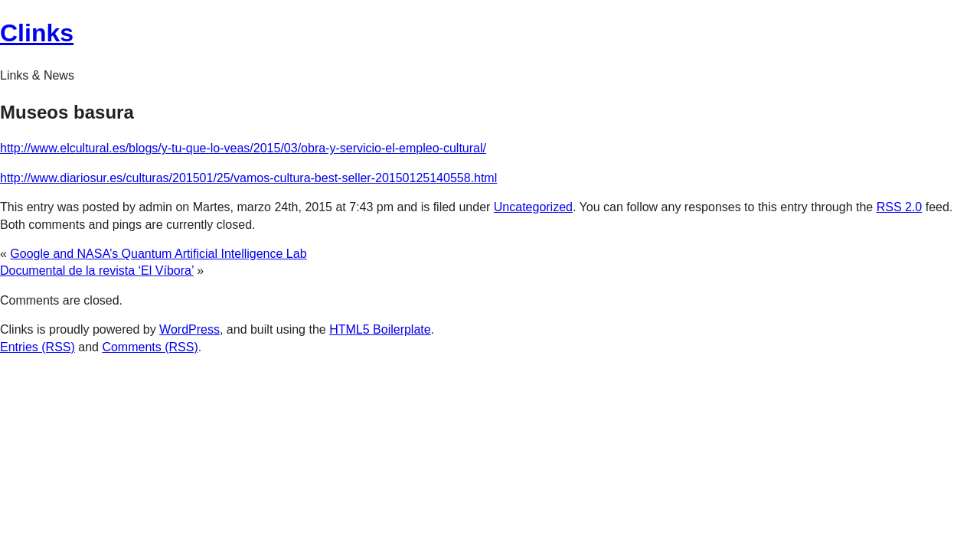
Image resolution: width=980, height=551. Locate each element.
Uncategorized (533, 207)
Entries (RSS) (38, 347)
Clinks (37, 33)
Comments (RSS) (150, 347)
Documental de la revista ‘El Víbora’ (97, 271)
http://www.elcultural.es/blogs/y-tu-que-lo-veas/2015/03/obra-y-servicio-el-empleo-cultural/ (243, 148)
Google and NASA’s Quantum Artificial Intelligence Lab (158, 254)
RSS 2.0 (900, 207)
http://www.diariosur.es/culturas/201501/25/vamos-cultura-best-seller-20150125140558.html (248, 178)
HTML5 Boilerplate (380, 329)
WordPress (189, 329)
